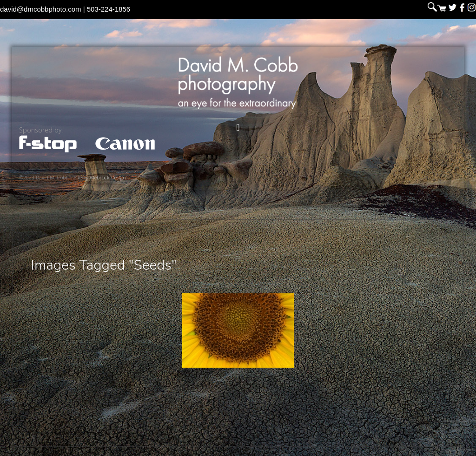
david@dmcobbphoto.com (41, 9)
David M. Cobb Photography (238, 83)
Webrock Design (108, 177)
